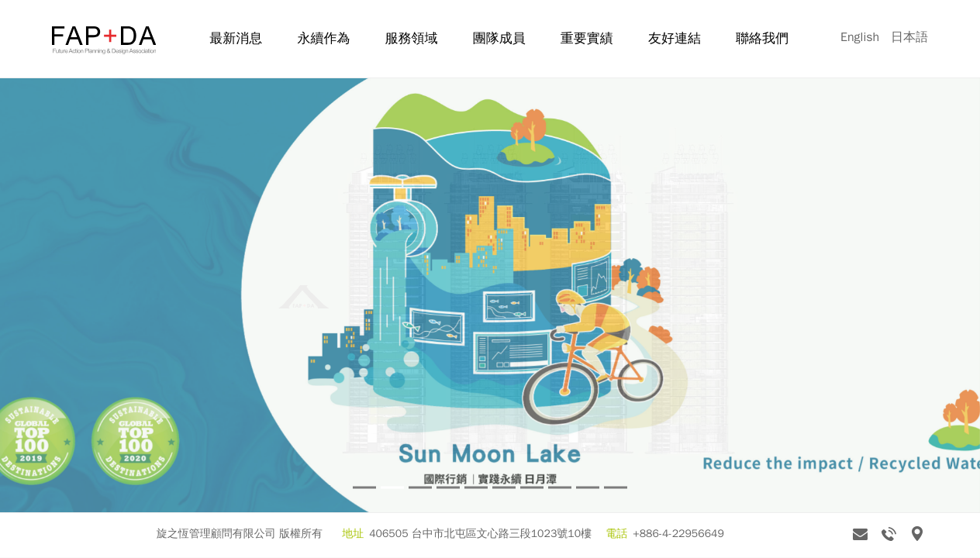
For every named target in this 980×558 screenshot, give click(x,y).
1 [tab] (364, 487)
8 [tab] (560, 487)
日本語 (909, 37)
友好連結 (675, 38)
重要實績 (587, 38)
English (860, 37)
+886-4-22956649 (678, 534)
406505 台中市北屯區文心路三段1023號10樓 (480, 534)
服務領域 (412, 38)
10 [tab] (616, 487)
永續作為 (323, 38)
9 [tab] (588, 487)
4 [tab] (448, 487)
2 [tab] (392, 487)
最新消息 (236, 38)
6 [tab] (504, 487)
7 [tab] (532, 487)
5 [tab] (476, 487)
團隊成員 (499, 38)
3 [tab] (420, 487)
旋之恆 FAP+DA (104, 40)
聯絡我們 (762, 38)
